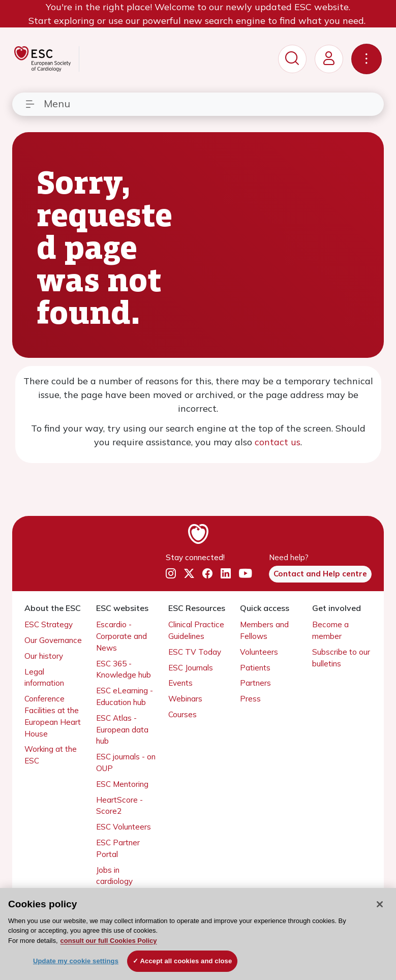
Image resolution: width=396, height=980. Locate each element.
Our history (44, 656)
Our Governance (53, 640)
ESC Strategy (49, 624)
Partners (255, 683)
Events (180, 683)
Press (250, 699)
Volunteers (259, 652)
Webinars (185, 699)
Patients (255, 668)
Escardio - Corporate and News (121, 636)
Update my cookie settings (76, 961)
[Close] (380, 904)
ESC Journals (191, 668)
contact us (278, 442)
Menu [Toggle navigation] (47, 103)
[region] (198, 934)
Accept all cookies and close (186, 961)
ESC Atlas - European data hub (122, 730)
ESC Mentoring (122, 784)
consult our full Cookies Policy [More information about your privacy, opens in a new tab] (109, 941)
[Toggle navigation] (367, 59)
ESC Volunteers (124, 827)
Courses (182, 714)
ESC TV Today (195, 652)
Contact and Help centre (320, 574)
